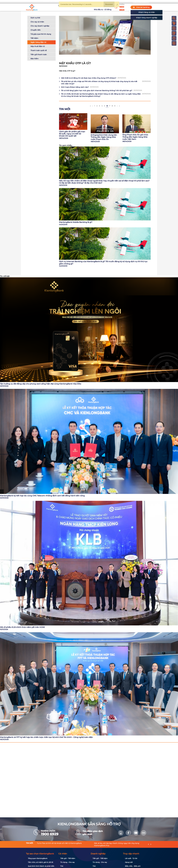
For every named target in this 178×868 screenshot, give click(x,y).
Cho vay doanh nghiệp (40, 26)
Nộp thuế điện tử (38, 46)
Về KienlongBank (56, 7)
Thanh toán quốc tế (39, 50)
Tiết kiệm (34, 38)
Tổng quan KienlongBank (38, 858)
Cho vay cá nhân (37, 22)
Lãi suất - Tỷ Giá (131, 858)
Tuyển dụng (69, 7)
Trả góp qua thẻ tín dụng (41, 34)
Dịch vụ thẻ (35, 18)
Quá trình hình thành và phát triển (41, 866)
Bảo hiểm (35, 59)
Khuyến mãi (81, 7)
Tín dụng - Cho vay (67, 862)
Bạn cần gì (47, 2)
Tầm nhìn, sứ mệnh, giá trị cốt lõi (41, 862)
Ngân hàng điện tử (38, 42)
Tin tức (90, 7)
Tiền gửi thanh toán (39, 55)
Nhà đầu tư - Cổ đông (103, 7)
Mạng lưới (129, 862)
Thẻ (62, 866)
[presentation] (148, 844)
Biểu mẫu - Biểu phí (133, 866)
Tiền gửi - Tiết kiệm (68, 858)
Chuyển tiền (36, 30)
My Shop (125, 2)
